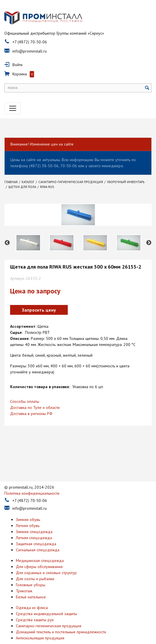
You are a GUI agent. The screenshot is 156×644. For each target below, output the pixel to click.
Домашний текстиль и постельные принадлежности (61, 617)
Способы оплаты (25, 401)
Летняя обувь (28, 510)
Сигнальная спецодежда (38, 535)
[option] (28, 243)
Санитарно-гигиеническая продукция (49, 611)
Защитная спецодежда (36, 528)
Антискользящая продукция (40, 623)
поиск (13, 88)
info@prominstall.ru (30, 51)
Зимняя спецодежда (34, 516)
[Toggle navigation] (13, 108)
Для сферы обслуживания (39, 551)
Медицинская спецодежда (40, 545)
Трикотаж (24, 576)
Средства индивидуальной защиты (46, 598)
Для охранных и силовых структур (46, 557)
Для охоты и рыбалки (35, 563)
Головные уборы (31, 569)
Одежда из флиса (32, 592)
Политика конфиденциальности (32, 478)
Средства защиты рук (35, 604)
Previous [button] (7, 243)
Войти (17, 65)
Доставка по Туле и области (35, 407)
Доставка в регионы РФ (31, 414)
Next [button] (149, 243)
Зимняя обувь (28, 504)
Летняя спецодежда (34, 522)
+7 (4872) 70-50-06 (30, 42)
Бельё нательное (31, 582)
